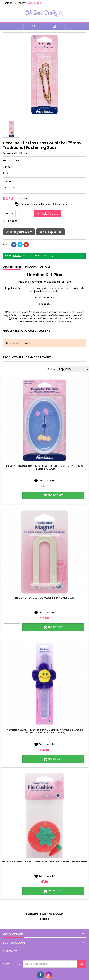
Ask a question (51, 232)
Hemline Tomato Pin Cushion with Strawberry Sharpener (45, 861)
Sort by (51, 369)
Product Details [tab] (38, 267)
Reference (9, 153)
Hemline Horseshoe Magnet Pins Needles (44, 598)
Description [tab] (12, 267)
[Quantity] (21, 214)
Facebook (44, 919)
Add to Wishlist (45, 481)
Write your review (19, 232)
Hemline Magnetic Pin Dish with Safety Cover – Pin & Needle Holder (45, 467)
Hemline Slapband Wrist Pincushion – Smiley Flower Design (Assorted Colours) (45, 731)
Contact (7, 3)
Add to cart (47, 214)
